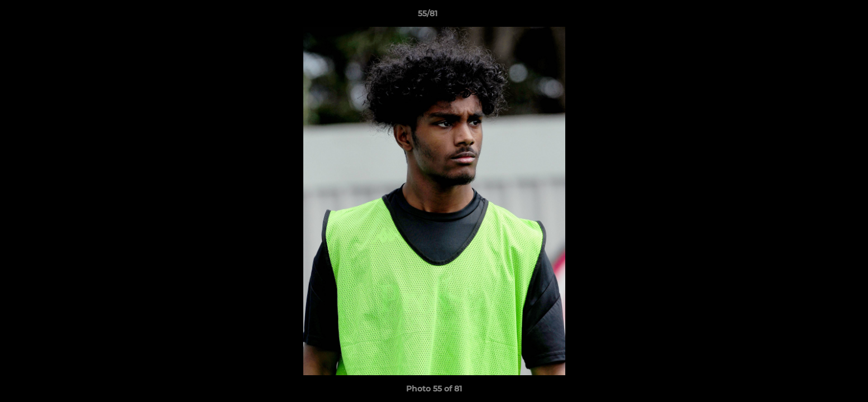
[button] (821, 16)
